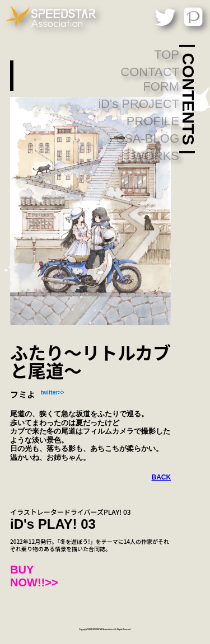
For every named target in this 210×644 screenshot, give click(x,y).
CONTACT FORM (150, 79)
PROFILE (153, 121)
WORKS (156, 156)
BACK (162, 477)
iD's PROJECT (139, 104)
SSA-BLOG (148, 138)
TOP (167, 55)
